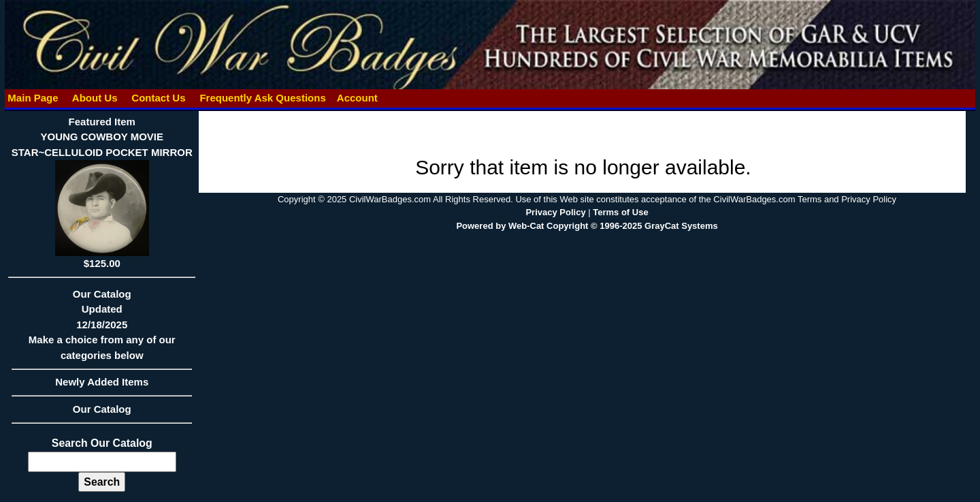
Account (357, 98)
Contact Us (159, 98)
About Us (95, 98)
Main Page (33, 98)
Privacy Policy (555, 212)
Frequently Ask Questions (263, 98)
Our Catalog (102, 409)
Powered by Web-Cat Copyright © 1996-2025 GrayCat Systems (587, 226)
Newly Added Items (102, 386)
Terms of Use (620, 212)
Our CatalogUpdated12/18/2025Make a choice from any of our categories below (102, 329)
